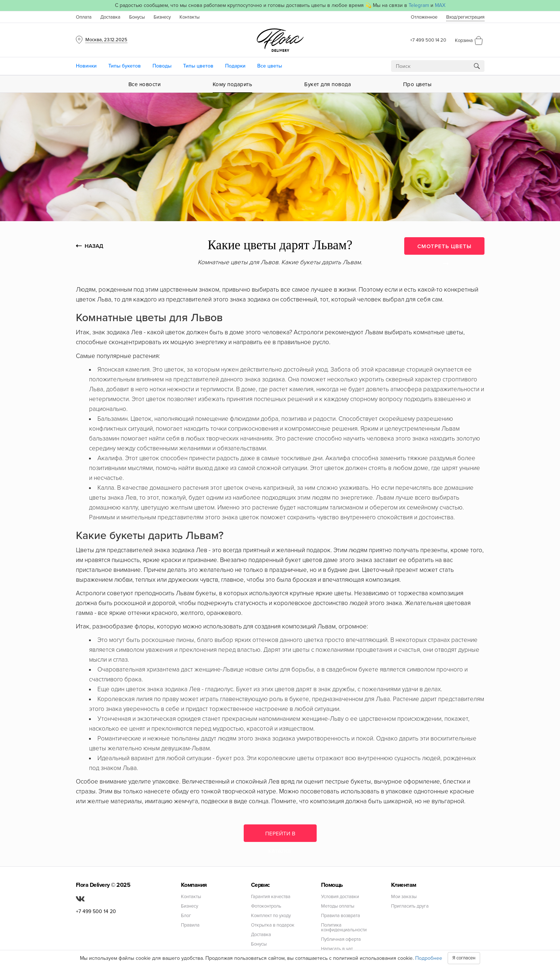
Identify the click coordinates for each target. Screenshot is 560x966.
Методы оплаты (338, 906)
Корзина (464, 41)
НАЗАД (90, 246)
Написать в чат (337, 949)
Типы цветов (198, 66)
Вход (465, 17)
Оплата (84, 17)
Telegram (419, 5)
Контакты (190, 17)
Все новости (145, 84)
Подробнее (429, 958)
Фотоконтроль (266, 906)
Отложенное (424, 17)
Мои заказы (404, 897)
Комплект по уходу (271, 916)
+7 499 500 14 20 (428, 40)
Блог (186, 916)
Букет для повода (328, 84)
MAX (440, 5)
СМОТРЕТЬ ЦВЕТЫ (444, 249)
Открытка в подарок (273, 925)
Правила (190, 925)
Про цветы (418, 84)
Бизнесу (162, 17)
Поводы (162, 66)
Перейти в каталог (280, 836)
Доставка (110, 17)
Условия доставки (340, 897)
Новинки (86, 66)
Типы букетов (125, 66)
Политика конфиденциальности (344, 928)
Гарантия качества (271, 897)
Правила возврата (341, 916)
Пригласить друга (410, 906)
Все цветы (270, 66)
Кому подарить (233, 84)
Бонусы (137, 17)
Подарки (235, 66)
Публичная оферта (341, 940)
